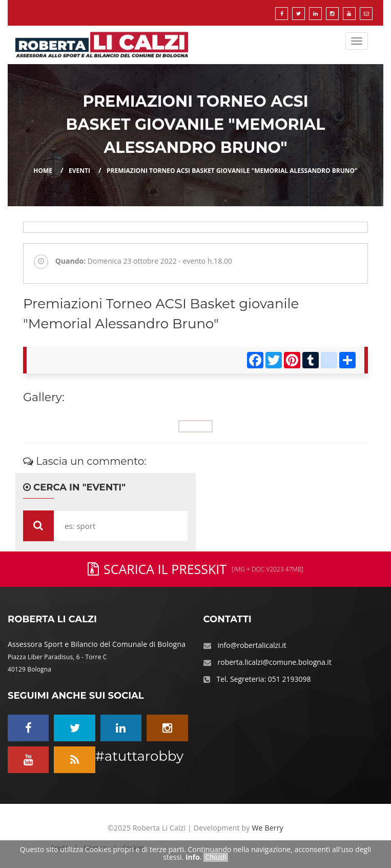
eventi (79, 171)
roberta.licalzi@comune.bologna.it (275, 662)
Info (193, 857)
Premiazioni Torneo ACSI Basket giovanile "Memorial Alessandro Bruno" (232, 171)
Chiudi (216, 857)
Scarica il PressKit (195, 569)
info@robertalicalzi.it (252, 645)
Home (43, 171)
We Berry (267, 828)
